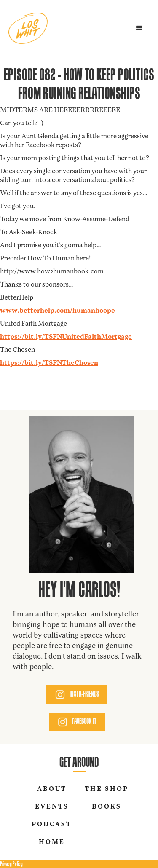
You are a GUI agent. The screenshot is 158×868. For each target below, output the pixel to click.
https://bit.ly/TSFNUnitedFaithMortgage (66, 337)
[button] (139, 28)
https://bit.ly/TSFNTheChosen (49, 363)
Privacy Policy (11, 864)
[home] (28, 28)
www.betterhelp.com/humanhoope (58, 311)
